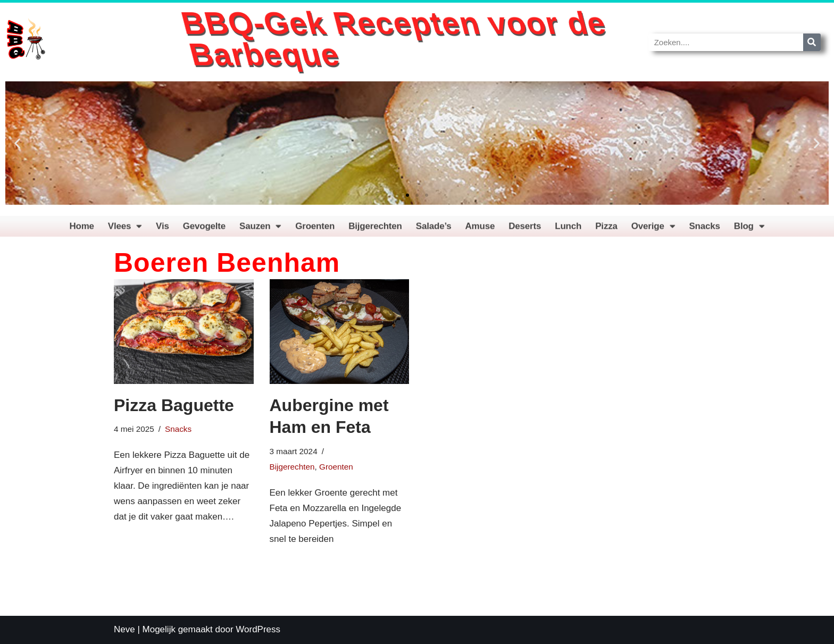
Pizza (606, 229)
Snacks (704, 229)
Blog (749, 229)
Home (81, 229)
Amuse (480, 229)
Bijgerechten (375, 229)
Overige (653, 229)
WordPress (258, 629)
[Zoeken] (812, 42)
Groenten (315, 229)
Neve (124, 629)
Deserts (525, 229)
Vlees (125, 229)
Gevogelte (204, 229)
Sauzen (260, 229)
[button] (17, 143)
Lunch (568, 229)
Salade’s (434, 229)
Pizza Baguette (174, 405)
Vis (162, 229)
